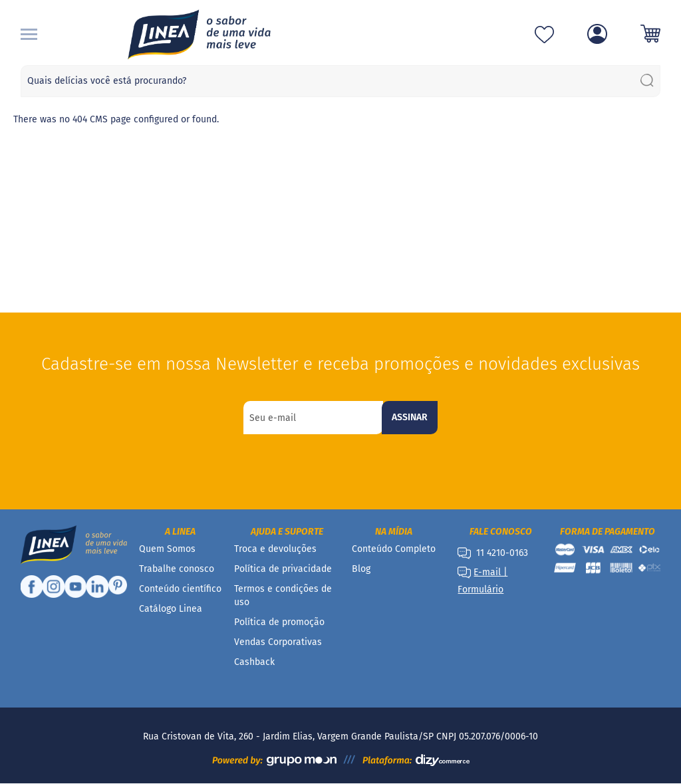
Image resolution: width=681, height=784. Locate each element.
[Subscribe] (410, 418)
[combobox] (341, 81)
